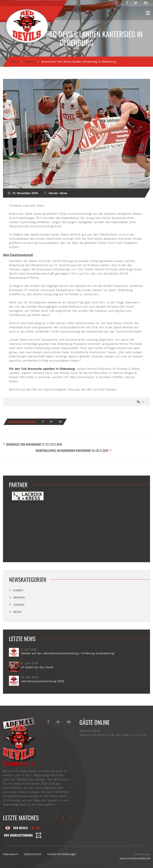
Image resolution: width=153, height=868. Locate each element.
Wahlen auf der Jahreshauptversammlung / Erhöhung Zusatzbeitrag (67, 649)
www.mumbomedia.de (135, 854)
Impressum (11, 850)
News (63, 193)
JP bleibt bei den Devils (37, 663)
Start (14, 62)
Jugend (19, 600)
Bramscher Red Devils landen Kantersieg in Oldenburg (76, 38)
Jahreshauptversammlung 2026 (42, 677)
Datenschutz (33, 850)
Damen (18, 586)
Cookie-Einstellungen (62, 850)
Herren (30, 62)
